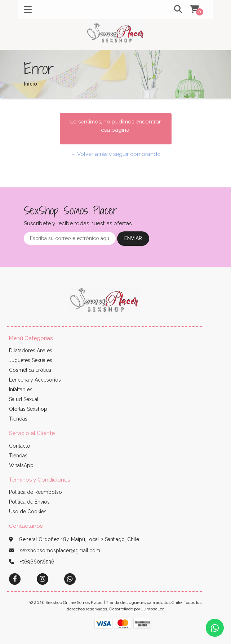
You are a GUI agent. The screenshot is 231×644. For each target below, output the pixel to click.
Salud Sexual (24, 399)
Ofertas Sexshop (28, 409)
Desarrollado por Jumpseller (136, 609)
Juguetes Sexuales (31, 360)
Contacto (20, 446)
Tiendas (18, 419)
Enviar (133, 238)
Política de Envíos (29, 502)
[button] (173, 10)
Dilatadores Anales (31, 351)
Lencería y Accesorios (35, 380)
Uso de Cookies (28, 512)
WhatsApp (21, 465)
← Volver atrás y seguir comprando (116, 154)
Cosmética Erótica (30, 370)
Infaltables (21, 390)
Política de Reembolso (35, 492)
